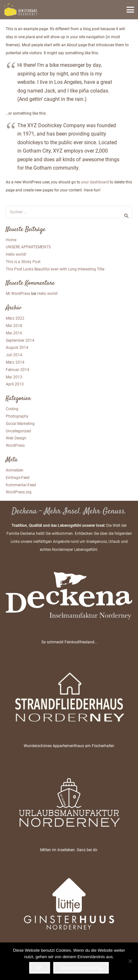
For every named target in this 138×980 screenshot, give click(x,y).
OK (40, 968)
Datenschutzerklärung (81, 968)
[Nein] (130, 961)
